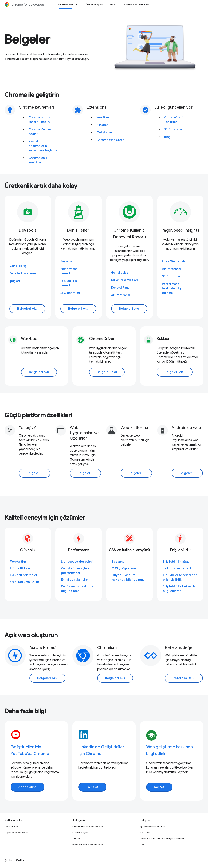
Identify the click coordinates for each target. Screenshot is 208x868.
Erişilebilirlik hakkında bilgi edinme (179, 589)
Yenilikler (103, 117)
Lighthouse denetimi (77, 562)
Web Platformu (134, 428)
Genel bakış (18, 266)
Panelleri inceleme (23, 273)
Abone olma (27, 787)
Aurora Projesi (43, 648)
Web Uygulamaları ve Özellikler (84, 433)
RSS (142, 845)
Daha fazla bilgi (25, 711)
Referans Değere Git (188, 678)
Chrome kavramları (36, 107)
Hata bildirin (12, 827)
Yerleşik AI (28, 428)
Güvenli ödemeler (24, 575)
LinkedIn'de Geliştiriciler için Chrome (162, 839)
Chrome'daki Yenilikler (136, 5)
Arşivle (76, 839)
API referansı (120, 295)
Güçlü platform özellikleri (38, 415)
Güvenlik (28, 550)
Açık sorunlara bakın (16, 833)
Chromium (107, 648)
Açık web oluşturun (31, 635)
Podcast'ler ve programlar (88, 845)
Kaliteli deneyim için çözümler (45, 518)
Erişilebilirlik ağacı (177, 562)
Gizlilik (20, 860)
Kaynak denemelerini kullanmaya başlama (43, 146)
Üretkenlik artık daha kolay (41, 186)
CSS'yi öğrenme (124, 568)
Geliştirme (104, 132)
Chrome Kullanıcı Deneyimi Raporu (129, 234)
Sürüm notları (174, 129)
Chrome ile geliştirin (32, 95)
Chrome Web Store (110, 140)
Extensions (97, 107)
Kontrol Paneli (121, 288)
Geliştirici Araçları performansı (75, 571)
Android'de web (186, 428)
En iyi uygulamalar (75, 580)
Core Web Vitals (174, 261)
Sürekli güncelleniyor (173, 107)
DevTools (28, 230)
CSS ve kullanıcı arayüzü (129, 550)
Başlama (102, 125)
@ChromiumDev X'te (153, 827)
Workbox (29, 339)
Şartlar (8, 860)
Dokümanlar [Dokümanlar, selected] (66, 5)
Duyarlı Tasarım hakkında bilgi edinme (128, 577)
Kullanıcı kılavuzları (124, 280)
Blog (112, 5)
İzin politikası (20, 568)
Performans (79, 550)
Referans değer (179, 648)
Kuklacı (163, 339)
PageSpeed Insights (180, 230)
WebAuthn (18, 562)
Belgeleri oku (27, 309)
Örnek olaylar (94, 5)
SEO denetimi (70, 293)
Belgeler (27, 39)
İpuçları (15, 281)
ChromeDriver (102, 339)
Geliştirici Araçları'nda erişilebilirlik (180, 577)
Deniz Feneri (79, 230)
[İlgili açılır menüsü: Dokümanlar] (78, 5)
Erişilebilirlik (180, 550)
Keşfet (159, 787)
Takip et (92, 787)
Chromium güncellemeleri (88, 827)
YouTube (145, 833)
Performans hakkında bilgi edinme (172, 288)
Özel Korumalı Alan (25, 582)
